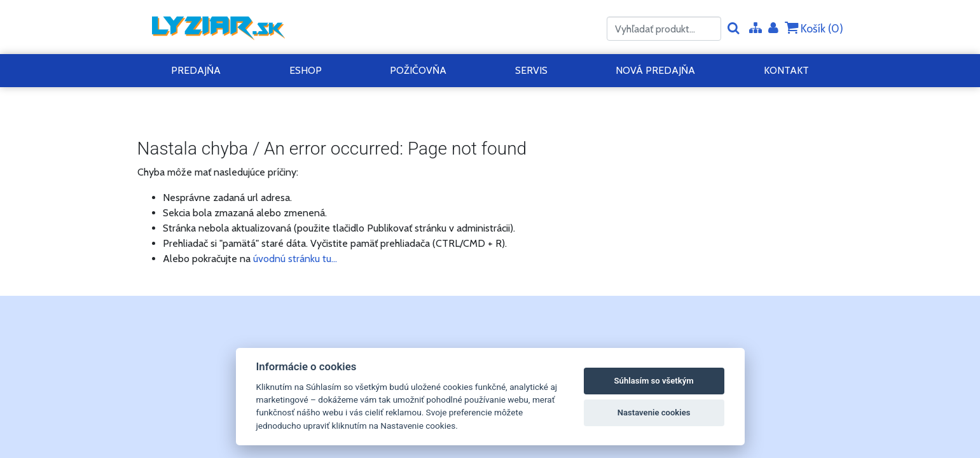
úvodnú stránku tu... (295, 259)
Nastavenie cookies (654, 413)
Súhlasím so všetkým (654, 381)
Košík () (814, 28)
